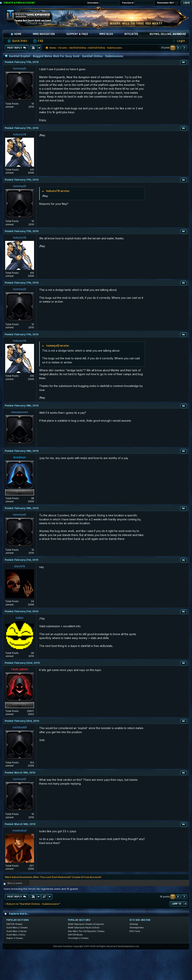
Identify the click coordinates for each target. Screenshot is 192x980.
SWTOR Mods (75, 935)
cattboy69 (20, 727)
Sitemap (134, 924)
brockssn (20, 457)
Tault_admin (20, 669)
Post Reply (17, 48)
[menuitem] (38, 41)
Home (16, 34)
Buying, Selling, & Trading (168, 34)
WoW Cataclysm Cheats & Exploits (86, 924)
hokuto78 (20, 135)
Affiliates (131, 34)
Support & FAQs (77, 34)
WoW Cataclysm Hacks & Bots (84, 928)
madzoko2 (20, 831)
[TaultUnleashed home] (32, 17)
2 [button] (178, 48)
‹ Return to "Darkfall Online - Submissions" (32, 904)
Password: (138, 3)
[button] (184, 48)
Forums (63, 48)
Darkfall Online (78, 48)
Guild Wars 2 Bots (16, 935)
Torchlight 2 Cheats (78, 938)
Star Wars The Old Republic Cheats (86, 931)
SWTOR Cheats (14, 924)
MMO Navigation (44, 34)
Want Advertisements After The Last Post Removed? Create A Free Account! (53, 877)
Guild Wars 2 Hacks (17, 931)
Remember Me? (168, 3)
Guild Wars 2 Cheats (17, 928)
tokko (20, 618)
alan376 (20, 566)
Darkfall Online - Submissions (105, 48)
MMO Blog (106, 34)
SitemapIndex (137, 928)
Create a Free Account (19, 3)
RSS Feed (135, 931)
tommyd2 (20, 69)
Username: (103, 3)
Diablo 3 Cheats (15, 938)
